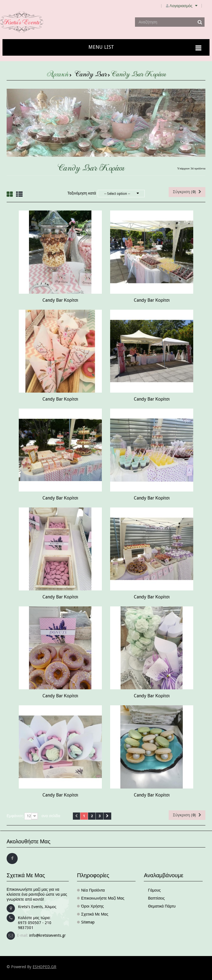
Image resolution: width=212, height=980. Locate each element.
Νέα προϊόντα (93, 890)
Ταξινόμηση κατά (82, 193)
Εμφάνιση (15, 816)
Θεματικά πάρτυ (162, 906)
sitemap (88, 922)
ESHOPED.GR (44, 967)
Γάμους (154, 890)
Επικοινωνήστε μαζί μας (103, 898)
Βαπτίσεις (156, 898)
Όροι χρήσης (92, 906)
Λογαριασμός (186, 6)
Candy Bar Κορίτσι (60, 300)
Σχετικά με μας (95, 914)
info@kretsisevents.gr (47, 935)
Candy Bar (91, 75)
